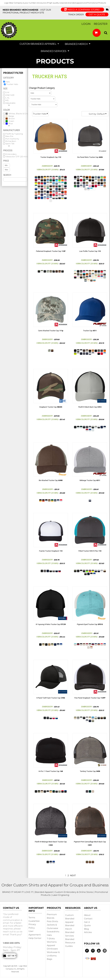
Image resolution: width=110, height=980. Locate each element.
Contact (88, 919)
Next (73, 875)
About (87, 915)
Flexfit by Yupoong (14, 134)
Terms (32, 918)
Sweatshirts (53, 932)
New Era (9, 136)
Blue (11, 124)
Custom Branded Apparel (70, 919)
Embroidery (11, 154)
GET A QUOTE (97, 14)
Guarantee (34, 921)
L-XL (7, 98)
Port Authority (12, 139)
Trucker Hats (12, 84)
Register (101, 24)
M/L (7, 100)
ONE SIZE (10, 95)
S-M (7, 92)
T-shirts (51, 939)
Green (11, 121)
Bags (49, 959)
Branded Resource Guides (70, 943)
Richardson (11, 141)
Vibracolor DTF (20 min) (17, 157)
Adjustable (10, 103)
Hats (8, 82)
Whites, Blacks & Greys (19, 114)
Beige (11, 116)
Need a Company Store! (82, 10)
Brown (12, 119)
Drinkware (52, 949)
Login (86, 24)
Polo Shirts (52, 921)
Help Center (35, 938)
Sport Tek (10, 144)
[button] (97, 33)
